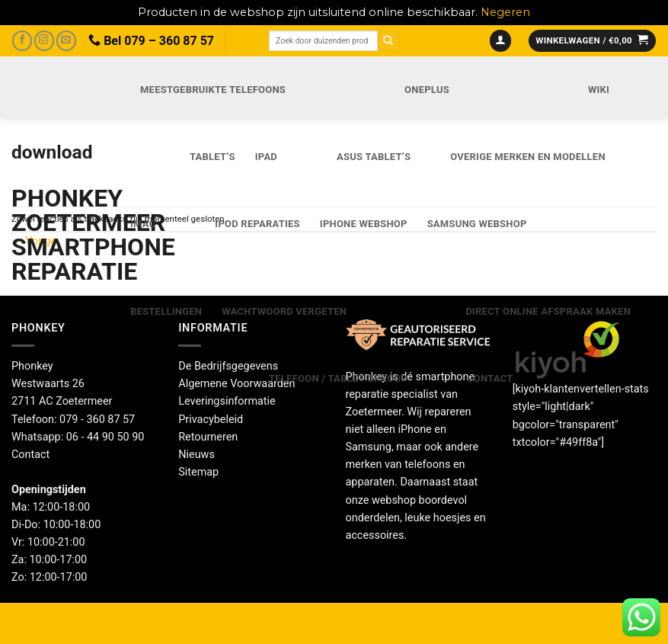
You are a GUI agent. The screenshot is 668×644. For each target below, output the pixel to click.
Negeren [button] (505, 12)
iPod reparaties (257, 224)
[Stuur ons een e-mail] (66, 41)
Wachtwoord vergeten (284, 311)
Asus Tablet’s (374, 157)
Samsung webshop (477, 224)
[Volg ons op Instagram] (44, 41)
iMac (143, 224)
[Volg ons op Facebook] (22, 41)
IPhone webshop (364, 224)
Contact (490, 378)
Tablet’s (213, 157)
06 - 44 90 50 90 (105, 437)
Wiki (599, 90)
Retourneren (208, 437)
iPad (266, 157)
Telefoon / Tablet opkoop (338, 378)
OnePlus (427, 90)
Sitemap (198, 472)
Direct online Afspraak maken (548, 311)
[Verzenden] (388, 41)
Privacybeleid (211, 420)
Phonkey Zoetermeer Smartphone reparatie (54, 235)
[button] (501, 41)
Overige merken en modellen (528, 157)
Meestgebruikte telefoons (213, 90)
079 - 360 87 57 (97, 420)
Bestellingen (166, 311)
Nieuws (197, 455)
